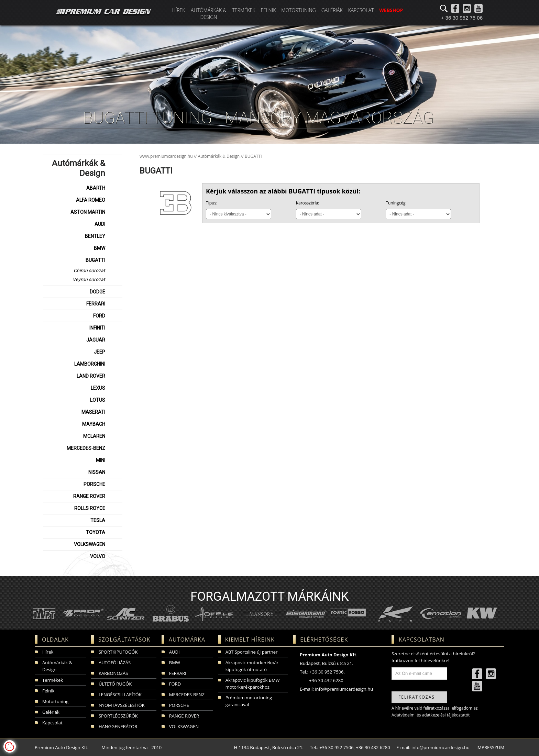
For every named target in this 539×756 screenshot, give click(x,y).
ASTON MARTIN (88, 212)
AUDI (100, 224)
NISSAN (97, 472)
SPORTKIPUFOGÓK (118, 652)
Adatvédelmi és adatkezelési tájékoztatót (431, 715)
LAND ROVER (91, 376)
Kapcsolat (361, 10)
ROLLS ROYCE (90, 508)
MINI (101, 460)
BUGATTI (95, 260)
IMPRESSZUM (490, 747)
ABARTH (96, 188)
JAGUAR (96, 340)
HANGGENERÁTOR (118, 726)
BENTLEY (95, 236)
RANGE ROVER (89, 496)
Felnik (268, 10)
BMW (100, 248)
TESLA (98, 520)
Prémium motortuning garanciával (249, 701)
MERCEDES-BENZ (86, 448)
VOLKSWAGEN (90, 544)
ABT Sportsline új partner (252, 652)
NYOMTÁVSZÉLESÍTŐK (122, 705)
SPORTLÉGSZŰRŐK (118, 716)
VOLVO (98, 556)
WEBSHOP (391, 10)
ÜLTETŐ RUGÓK (115, 684)
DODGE (97, 292)
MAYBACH (94, 424)
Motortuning (298, 10)
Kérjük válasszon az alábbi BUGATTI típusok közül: (283, 191)
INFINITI (97, 328)
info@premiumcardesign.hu (344, 689)
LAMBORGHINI (90, 364)
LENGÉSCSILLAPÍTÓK (120, 694)
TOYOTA (96, 532)
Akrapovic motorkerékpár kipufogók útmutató (252, 666)
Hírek (179, 10)
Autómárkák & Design (209, 14)
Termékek (244, 10)
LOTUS (98, 400)
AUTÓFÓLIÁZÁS (115, 663)
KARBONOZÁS (113, 673)
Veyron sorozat (89, 279)
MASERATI (93, 412)
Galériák (332, 10)
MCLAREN (94, 436)
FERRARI (96, 304)
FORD (99, 316)
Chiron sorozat (89, 270)
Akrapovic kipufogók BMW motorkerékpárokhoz (253, 683)
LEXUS (98, 388)
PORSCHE (94, 484)
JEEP (100, 352)
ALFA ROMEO (91, 200)
